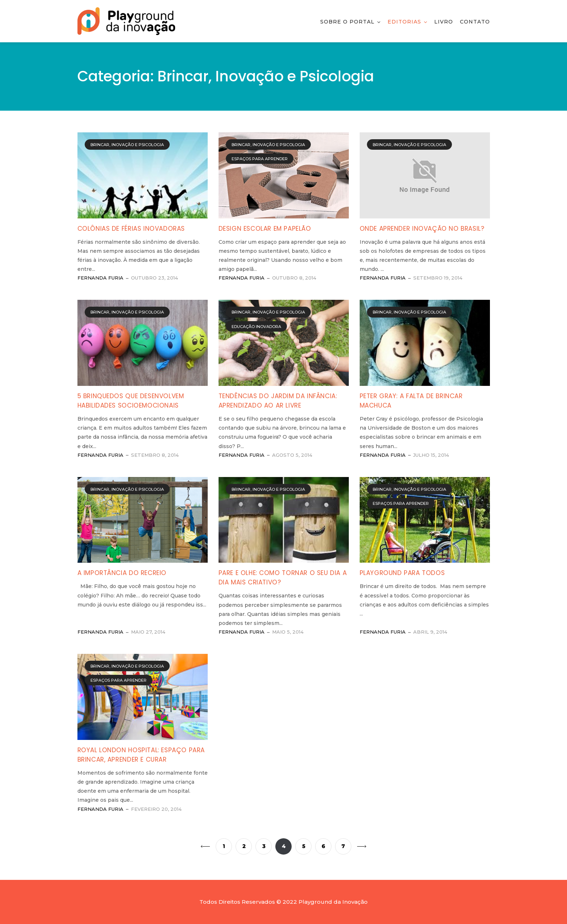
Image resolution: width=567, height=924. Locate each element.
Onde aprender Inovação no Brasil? (422, 229)
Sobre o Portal (347, 22)
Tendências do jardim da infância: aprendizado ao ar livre (278, 401)
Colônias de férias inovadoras (131, 229)
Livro (444, 22)
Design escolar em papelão (265, 229)
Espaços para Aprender (260, 159)
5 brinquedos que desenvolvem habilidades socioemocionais (131, 401)
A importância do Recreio (122, 573)
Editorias (404, 22)
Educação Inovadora (256, 327)
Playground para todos (402, 573)
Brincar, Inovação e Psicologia (127, 145)
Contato (475, 22)
